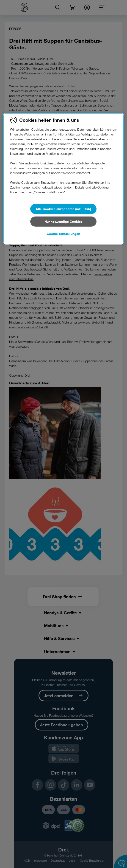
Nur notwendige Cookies (63, 221)
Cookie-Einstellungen (63, 234)
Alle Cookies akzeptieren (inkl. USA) (63, 209)
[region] (63, 179)
